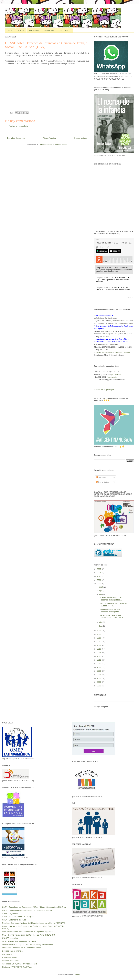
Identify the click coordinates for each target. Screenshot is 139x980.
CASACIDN (7, 954)
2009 (99, 671)
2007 (99, 678)
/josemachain (112, 377)
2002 (99, 686)
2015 (99, 649)
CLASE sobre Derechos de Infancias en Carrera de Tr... (111, 617)
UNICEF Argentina (10, 938)
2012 (99, 660)
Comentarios (102, 482)
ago (101, 591)
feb (101, 626)
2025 (99, 569)
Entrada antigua (80, 138)
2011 (99, 664)
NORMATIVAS (50, 30)
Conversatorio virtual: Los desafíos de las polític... (110, 611)
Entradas (101, 477)
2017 (99, 642)
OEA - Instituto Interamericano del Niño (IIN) (21, 941)
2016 (99, 645)
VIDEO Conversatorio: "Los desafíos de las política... (110, 599)
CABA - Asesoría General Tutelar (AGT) (19, 917)
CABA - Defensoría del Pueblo (15, 920)
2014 (99, 653)
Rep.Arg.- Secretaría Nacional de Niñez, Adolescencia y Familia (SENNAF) (34, 923)
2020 (99, 630)
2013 (99, 656)
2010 (99, 667)
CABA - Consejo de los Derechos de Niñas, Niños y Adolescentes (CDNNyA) (34, 907)
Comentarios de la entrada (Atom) (53, 145)
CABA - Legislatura (10, 913)
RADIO (21, 30)
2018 (99, 638)
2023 (99, 576)
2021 (99, 584)
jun (101, 594)
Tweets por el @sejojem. (104, 390)
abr (101, 622)
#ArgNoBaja (34, 30)
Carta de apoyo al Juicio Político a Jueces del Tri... (113, 605)
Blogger (77, 974)
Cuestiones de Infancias (46, 16)
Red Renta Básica (10, 957)
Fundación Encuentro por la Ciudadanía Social (22, 948)
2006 (99, 682)
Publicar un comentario (18, 126)
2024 (99, 573)
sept (101, 587)
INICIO (10, 30)
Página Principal (49, 138)
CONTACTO (65, 30)
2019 (99, 634)
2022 (99, 580)
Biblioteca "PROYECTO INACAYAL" (17, 967)
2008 (99, 675)
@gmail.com (116, 374)
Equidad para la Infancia (12, 951)
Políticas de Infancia (11, 961)
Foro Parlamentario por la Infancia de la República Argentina (27, 932)
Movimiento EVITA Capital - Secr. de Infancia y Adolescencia (27, 945)
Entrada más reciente (16, 138)
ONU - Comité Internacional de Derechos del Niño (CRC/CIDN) (29, 935)
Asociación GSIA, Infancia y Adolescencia (20, 964)
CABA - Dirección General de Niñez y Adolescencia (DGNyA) (28, 910)
